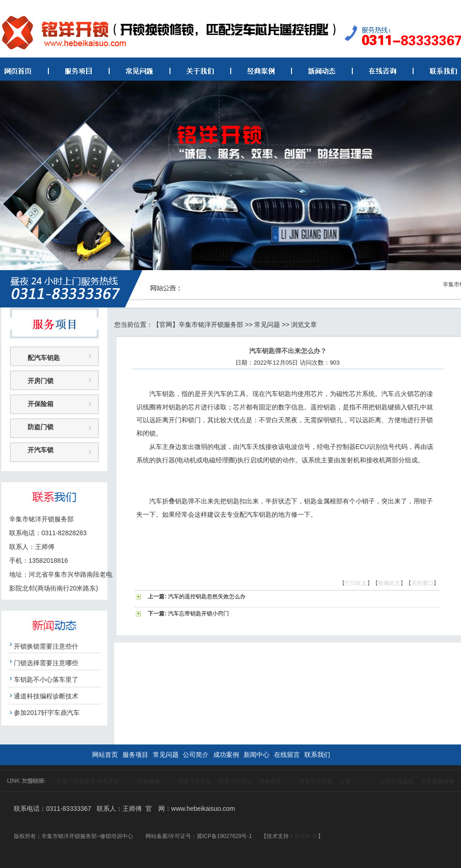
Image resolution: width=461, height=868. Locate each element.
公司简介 (196, 755)
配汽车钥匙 (44, 358)
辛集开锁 (108, 781)
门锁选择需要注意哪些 (46, 663)
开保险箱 (41, 404)
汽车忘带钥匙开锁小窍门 (198, 614)
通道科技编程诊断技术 (46, 696)
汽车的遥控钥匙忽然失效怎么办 (207, 596)
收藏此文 (389, 583)
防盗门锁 (41, 427)
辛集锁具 (270, 781)
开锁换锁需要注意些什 (46, 646)
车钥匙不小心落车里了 (46, 679)
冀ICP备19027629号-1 (224, 836)
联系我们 (317, 755)
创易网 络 (306, 836)
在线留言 (287, 755)
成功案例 (226, 755)
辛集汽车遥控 (235, 781)
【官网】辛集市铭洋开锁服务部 (198, 325)
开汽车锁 (41, 450)
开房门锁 (41, 381)
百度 (345, 781)
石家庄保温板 (397, 781)
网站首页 (105, 755)
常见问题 (267, 325)
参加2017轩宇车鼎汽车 (47, 713)
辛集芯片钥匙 (316, 781)
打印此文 (356, 583)
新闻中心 (257, 755)
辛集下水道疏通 (76, 781)
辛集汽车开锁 (195, 781)
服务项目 (135, 755)
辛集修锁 (149, 781)
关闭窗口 (422, 583)
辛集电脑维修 (438, 781)
